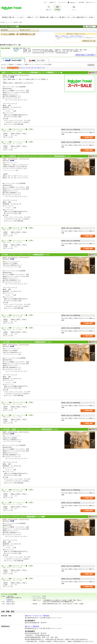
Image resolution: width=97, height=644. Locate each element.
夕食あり (20, 65)
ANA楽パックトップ (6, 22)
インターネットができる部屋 (43, 65)
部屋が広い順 (41, 68)
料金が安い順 (23, 68)
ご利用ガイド (52, 2)
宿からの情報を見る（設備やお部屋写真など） (71, 36)
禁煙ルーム (28, 65)
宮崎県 (16, 22)
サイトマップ (62, 2)
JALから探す (37, 60)
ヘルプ (45, 2)
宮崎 (21, 22)
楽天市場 (81, 2)
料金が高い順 (32, 68)
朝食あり (12, 65)
